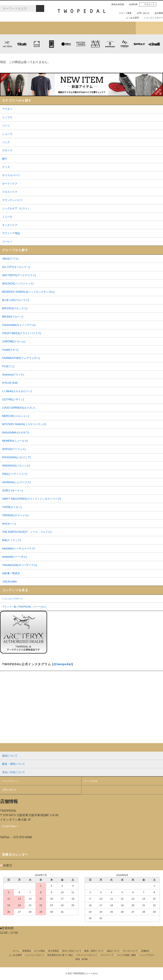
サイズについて (130, 951)
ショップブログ (149, 28)
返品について (113, 951)
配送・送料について (94, 951)
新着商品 (27, 951)
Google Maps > (10, 826)
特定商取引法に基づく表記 (60, 955)
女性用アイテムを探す (95, 28)
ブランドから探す (68, 28)
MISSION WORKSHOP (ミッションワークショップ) (95, 44)
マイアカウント (10, 781)
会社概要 (157, 13)
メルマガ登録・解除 (126, 955)
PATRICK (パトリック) (110, 44)
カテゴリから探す (41, 28)
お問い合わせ (141, 13)
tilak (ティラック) (22, 44)
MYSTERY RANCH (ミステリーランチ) (81, 44)
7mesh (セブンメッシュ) (125, 44)
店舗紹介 (122, 28)
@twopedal (63, 664)
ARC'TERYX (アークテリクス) (7, 44)
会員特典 (132, 4)
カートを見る (91, 781)
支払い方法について (72, 951)
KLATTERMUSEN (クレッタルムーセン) (37, 44)
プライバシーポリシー (87, 955)
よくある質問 (131, 18)
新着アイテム (14, 28)
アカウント (148, 4)
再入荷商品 (53, 951)
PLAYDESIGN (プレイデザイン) (66, 44)
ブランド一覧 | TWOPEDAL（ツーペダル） (25, 607)
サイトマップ (107, 955)
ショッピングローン (13, 599)
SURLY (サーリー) (139, 44)
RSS (78, 959)
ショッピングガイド (152, 18)
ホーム (16, 951)
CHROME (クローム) (51, 44)
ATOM (84, 959)
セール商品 (39, 951)
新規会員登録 (116, 4)
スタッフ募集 (124, 13)
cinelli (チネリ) (154, 44)
